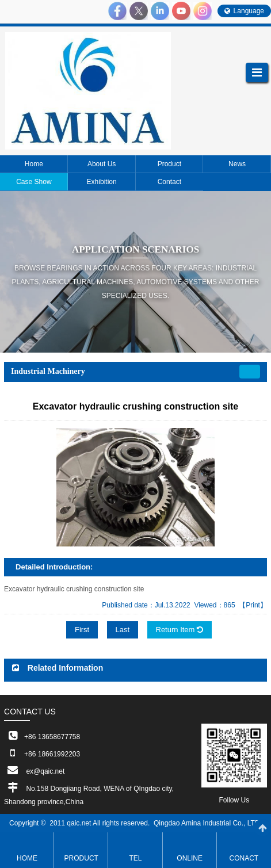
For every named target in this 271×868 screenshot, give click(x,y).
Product (81, 858)
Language (244, 11)
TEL (135, 858)
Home (27, 858)
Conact (244, 858)
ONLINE (190, 858)
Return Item (180, 630)
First (82, 630)
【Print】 (253, 605)
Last (123, 630)
